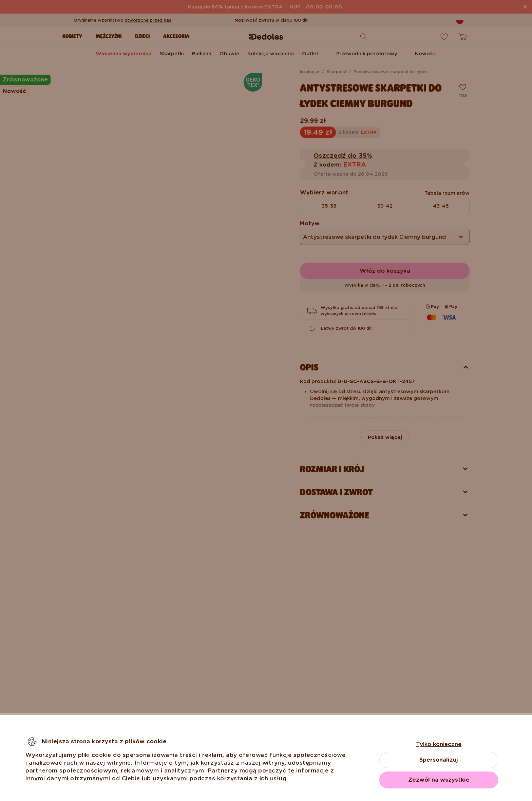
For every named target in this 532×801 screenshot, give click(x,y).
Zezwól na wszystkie (439, 780)
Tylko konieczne (439, 744)
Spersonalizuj (439, 760)
